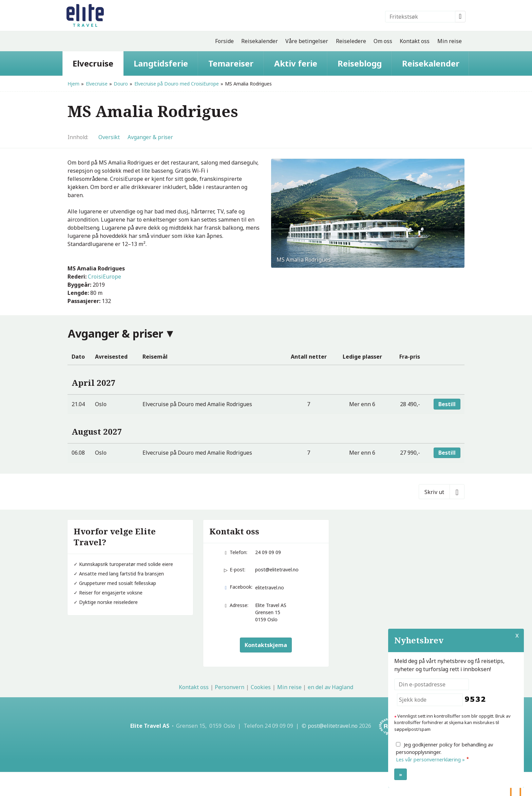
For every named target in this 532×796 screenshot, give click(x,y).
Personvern (230, 687)
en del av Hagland (330, 687)
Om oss (383, 41)
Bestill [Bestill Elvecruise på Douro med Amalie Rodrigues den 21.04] (447, 404)
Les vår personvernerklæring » (430, 760)
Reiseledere (351, 41)
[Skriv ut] (442, 492)
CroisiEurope (104, 277)
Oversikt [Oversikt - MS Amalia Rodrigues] (109, 137)
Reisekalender (260, 41)
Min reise (450, 41)
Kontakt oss (415, 41)
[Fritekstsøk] (420, 17)
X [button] (517, 635)
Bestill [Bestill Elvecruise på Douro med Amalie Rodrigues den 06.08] (447, 453)
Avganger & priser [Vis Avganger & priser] (150, 137)
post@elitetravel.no (277, 570)
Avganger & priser (116, 333)
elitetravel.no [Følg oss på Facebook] (270, 587)
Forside (224, 41)
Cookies (261, 687)
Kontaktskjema (266, 645)
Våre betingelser (307, 41)
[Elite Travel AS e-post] (333, 726)
